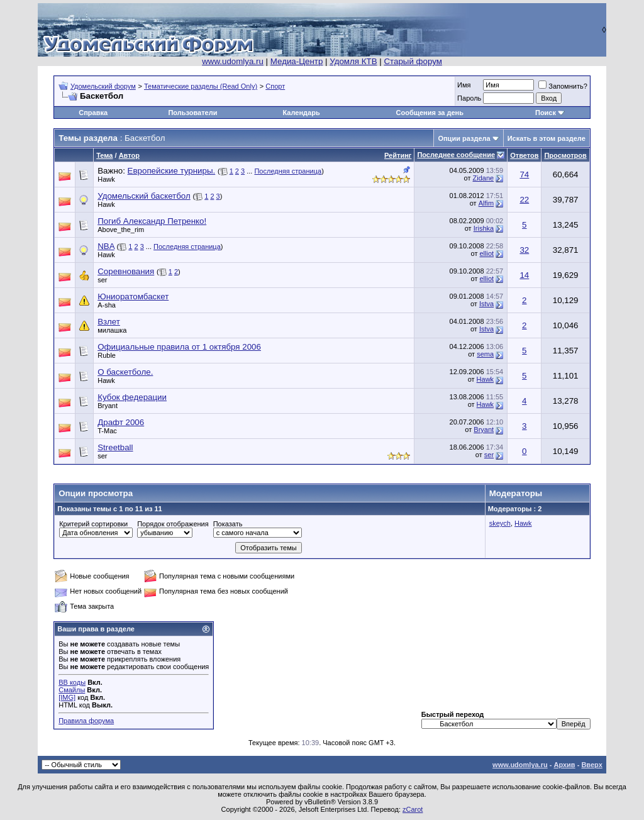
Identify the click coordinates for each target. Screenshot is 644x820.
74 (524, 175)
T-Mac (107, 431)
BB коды (72, 682)
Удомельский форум (103, 86)
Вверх (591, 765)
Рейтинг (398, 155)
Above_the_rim (121, 230)
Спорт (275, 86)
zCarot (413, 809)
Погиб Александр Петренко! (152, 221)
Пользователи (192, 113)
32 (524, 250)
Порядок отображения (173, 524)
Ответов (524, 155)
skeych (500, 523)
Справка (93, 113)
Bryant (108, 406)
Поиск (546, 113)
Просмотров (565, 155)
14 (524, 275)
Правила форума (86, 721)
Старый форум (413, 61)
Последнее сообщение (456, 155)
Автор (129, 155)
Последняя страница (288, 171)
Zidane (483, 178)
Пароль (469, 98)
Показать (228, 524)
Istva (486, 304)
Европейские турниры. (172, 171)
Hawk (106, 179)
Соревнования (126, 271)
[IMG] (67, 697)
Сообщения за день (430, 113)
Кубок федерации (132, 397)
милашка (112, 330)
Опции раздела (464, 138)
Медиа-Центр (297, 61)
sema (485, 354)
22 (524, 200)
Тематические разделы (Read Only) (201, 86)
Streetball (115, 447)
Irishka (484, 228)
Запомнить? (563, 86)
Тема (104, 155)
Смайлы (72, 690)
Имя (464, 85)
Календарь (302, 113)
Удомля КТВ (353, 61)
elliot (487, 253)
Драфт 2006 (121, 422)
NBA (106, 246)
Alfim (486, 203)
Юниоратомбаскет (133, 296)
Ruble (107, 355)
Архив (564, 765)
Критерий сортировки (93, 524)
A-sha (107, 305)
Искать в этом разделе (547, 138)
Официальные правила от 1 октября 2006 (179, 347)
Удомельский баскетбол (144, 196)
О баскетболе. (125, 372)
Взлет (109, 322)
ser (102, 280)
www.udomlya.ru (233, 61)
